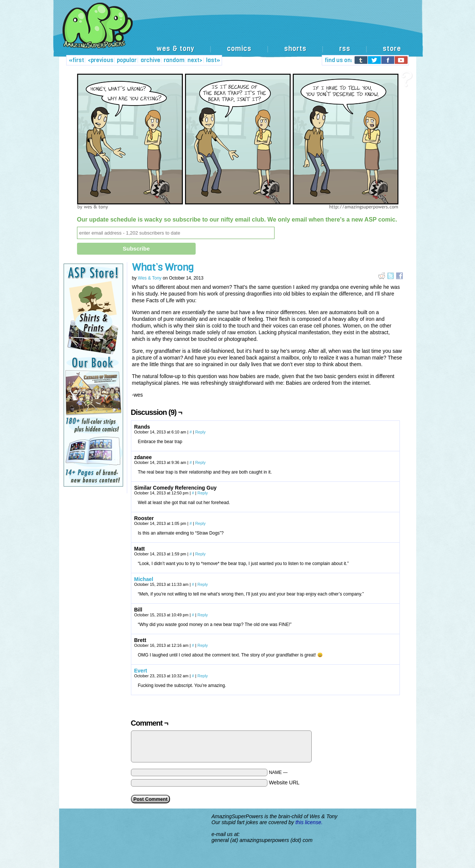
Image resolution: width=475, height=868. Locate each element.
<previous (101, 60)
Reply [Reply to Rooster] (200, 523)
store (392, 49)
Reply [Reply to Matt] (200, 554)
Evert (141, 671)
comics (239, 49)
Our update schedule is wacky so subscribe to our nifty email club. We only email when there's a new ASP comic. (237, 220)
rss (345, 49)
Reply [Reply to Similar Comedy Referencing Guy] (203, 493)
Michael (144, 579)
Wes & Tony (150, 278)
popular (127, 60)
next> (195, 60)
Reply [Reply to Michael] (203, 584)
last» (213, 60)
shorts (295, 49)
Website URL (284, 783)
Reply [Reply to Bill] (203, 615)
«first (76, 60)
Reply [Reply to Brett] (203, 645)
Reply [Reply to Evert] (203, 676)
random (174, 60)
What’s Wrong (163, 267)
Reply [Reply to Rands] (200, 432)
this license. (309, 822)
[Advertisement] (276, 25)
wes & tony (176, 49)
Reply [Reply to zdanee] (200, 462)
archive (150, 60)
